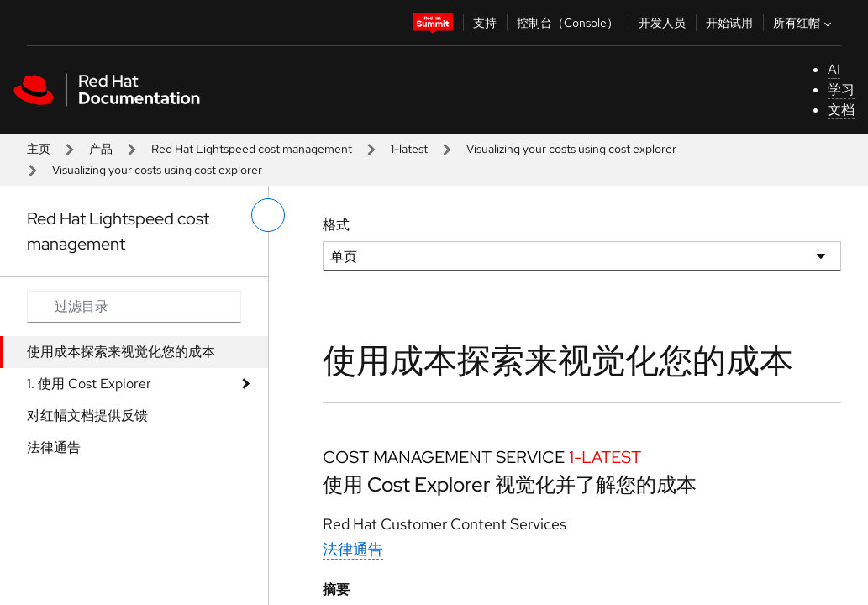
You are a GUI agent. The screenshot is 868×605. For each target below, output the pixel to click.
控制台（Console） (568, 23)
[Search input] (134, 307)
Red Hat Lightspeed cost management (252, 149)
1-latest (409, 149)
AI (834, 69)
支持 (485, 23)
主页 (39, 149)
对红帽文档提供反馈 (87, 416)
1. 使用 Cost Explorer (89, 384)
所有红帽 (804, 23)
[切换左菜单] (268, 215)
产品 (101, 149)
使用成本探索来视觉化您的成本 (121, 352)
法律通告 (54, 447)
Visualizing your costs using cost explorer (571, 149)
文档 (841, 110)
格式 (336, 225)
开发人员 (662, 23)
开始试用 (729, 23)
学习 (841, 89)
